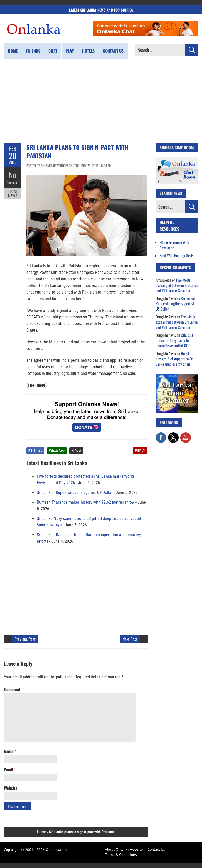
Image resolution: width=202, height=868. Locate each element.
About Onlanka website (124, 849)
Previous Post (25, 639)
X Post (76, 451)
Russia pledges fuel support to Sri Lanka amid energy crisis (175, 359)
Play (70, 51)
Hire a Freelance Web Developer (174, 245)
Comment (13, 182)
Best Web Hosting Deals (177, 255)
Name (10, 751)
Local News (13, 194)
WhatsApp (57, 451)
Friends (33, 51)
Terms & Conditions (121, 855)
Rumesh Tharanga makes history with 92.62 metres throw (86, 502)
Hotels (88, 51)
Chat (53, 51)
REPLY (140, 451)
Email (10, 770)
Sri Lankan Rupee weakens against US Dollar (75, 492)
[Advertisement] (101, 101)
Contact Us (156, 849)
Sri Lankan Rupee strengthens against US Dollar (176, 303)
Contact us (113, 51)
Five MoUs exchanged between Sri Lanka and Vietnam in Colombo (177, 285)
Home (13, 51)
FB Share (35, 451)
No (12, 175)
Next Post (130, 639)
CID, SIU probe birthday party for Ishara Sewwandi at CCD (174, 340)
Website (11, 788)
